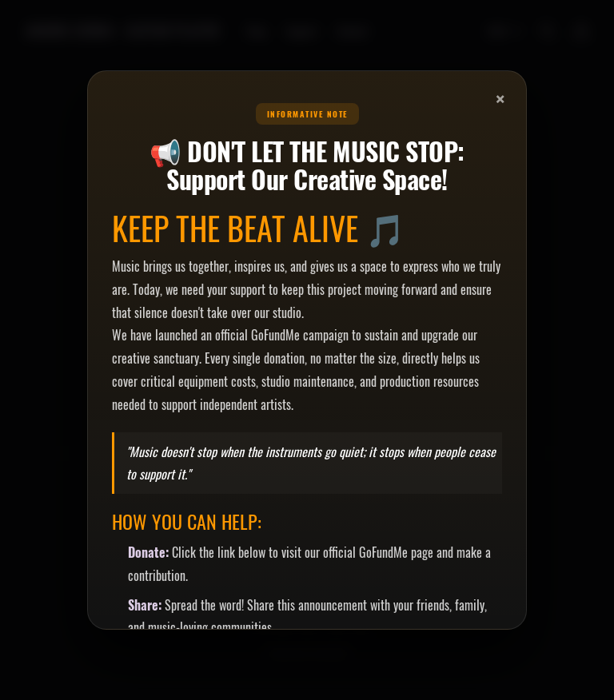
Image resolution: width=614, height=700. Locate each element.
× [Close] (500, 98)
